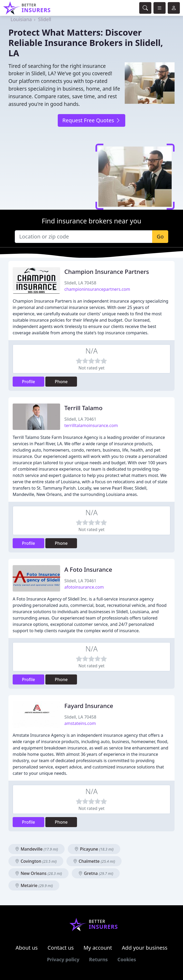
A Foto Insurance (88, 569)
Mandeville (37, 849)
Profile (28, 382)
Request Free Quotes (91, 120)
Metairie (34, 885)
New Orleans (38, 873)
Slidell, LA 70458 (80, 283)
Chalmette (94, 861)
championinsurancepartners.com (97, 289)
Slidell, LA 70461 (80, 419)
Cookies (127, 959)
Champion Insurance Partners (107, 272)
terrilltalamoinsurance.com (91, 425)
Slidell (45, 19)
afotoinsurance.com (84, 587)
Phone (61, 382)
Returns (98, 959)
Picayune (94, 849)
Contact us (61, 948)
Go (160, 236)
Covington (36, 861)
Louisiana (21, 19)
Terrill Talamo (83, 408)
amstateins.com (80, 723)
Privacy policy (63, 959)
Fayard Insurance (89, 706)
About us (27, 948)
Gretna (96, 873)
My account (98, 948)
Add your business (145, 948)
